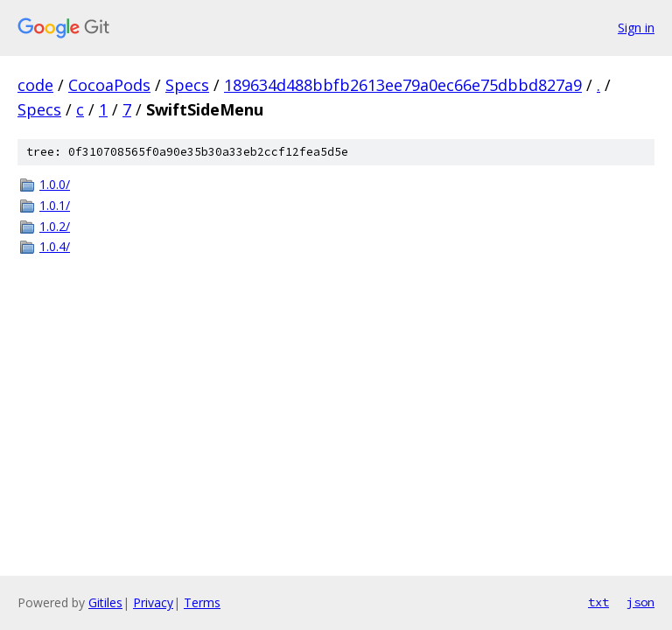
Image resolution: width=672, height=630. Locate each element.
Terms (202, 602)
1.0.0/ (55, 184)
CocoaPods (109, 85)
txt (598, 602)
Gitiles (105, 602)
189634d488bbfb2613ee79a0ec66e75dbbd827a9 (403, 85)
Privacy (153, 602)
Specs (187, 85)
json (640, 602)
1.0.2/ (55, 226)
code (35, 85)
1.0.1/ (55, 205)
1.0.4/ (55, 246)
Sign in (636, 28)
